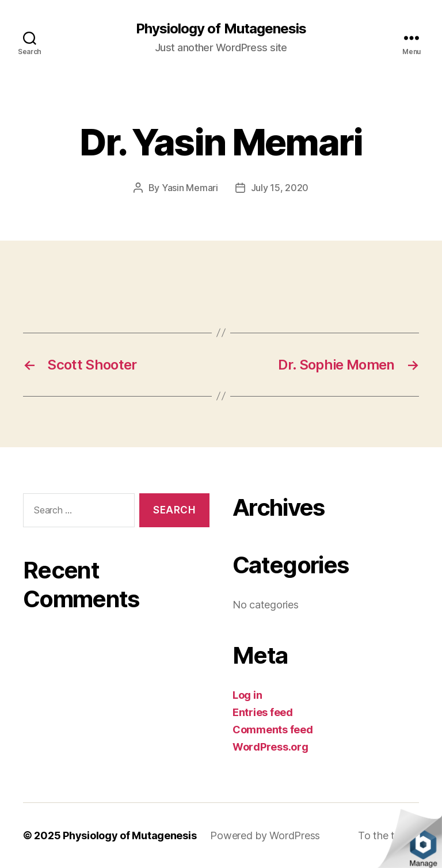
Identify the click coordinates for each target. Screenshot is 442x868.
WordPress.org (270, 747)
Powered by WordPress (265, 835)
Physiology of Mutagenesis (221, 29)
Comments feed (273, 730)
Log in (247, 695)
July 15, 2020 (280, 188)
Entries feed (263, 712)
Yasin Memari (190, 188)
